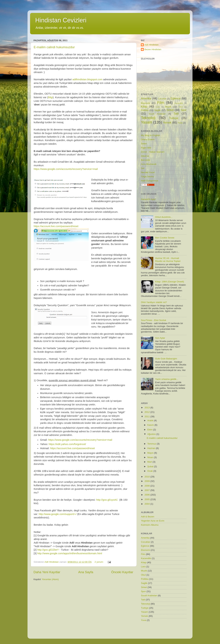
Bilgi (50, 97)
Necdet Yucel (148, 172)
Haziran (152, 448)
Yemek (167, 122)
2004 (147, 504)
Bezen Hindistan (153, 49)
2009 (147, 481)
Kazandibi (179, 103)
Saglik (158, 110)
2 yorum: (99, 562)
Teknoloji (148, 118)
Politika (145, 110)
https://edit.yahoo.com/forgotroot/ (67, 444)
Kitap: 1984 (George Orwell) (169, 282)
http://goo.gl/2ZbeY (48, 550)
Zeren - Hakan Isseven (153, 152)
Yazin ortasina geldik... (167, 379)
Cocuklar (162, 99)
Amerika (146, 98)
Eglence (176, 98)
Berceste (145, 160)
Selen (144, 144)
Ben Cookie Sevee (165, 238)
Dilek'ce (145, 156)
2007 (147, 490)
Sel (143, 168)
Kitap (144, 106)
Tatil (176, 114)
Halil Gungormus (150, 181)
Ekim (150, 430)
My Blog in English (150, 135)
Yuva (180, 123)
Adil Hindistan (152, 45)
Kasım (151, 425)
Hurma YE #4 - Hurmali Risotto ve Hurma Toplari (168, 260)
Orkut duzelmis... (164, 217)
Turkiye (174, 118)
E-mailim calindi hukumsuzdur (54, 47)
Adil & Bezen (148, 517)
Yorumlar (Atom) (50, 579)
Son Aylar (160, 338)
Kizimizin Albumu (150, 525)
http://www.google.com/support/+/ (58, 514)
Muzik (168, 107)
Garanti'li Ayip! (148, 199)
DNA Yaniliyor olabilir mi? (154, 302)
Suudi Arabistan (157, 114)
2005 (147, 499)
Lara (158, 107)
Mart (150, 462)
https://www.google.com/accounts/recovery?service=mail (66, 169)
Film (161, 103)
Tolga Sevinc (148, 177)
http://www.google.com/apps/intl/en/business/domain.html (70, 553)
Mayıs (151, 453)
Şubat (151, 466)
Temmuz (152, 444)
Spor (184, 110)
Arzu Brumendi (149, 164)
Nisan (151, 457)
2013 (147, 408)
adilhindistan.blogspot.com (87, 79)
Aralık (151, 420)
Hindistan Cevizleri (61, 20)
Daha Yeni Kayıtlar (47, 572)
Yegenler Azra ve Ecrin (153, 521)
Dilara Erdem (148, 139)
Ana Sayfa (86, 572)
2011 (147, 416)
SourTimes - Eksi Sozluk (154, 320)
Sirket (170, 110)
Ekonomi (145, 103)
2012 (147, 412)
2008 (147, 486)
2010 (147, 477)
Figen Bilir (146, 148)
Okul (181, 107)
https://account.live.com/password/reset (56, 226)
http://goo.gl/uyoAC (107, 500)
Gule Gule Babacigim (166, 359)
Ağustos (152, 434)
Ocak (150, 471)
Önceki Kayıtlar (122, 572)
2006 (147, 495)
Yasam (147, 122)
